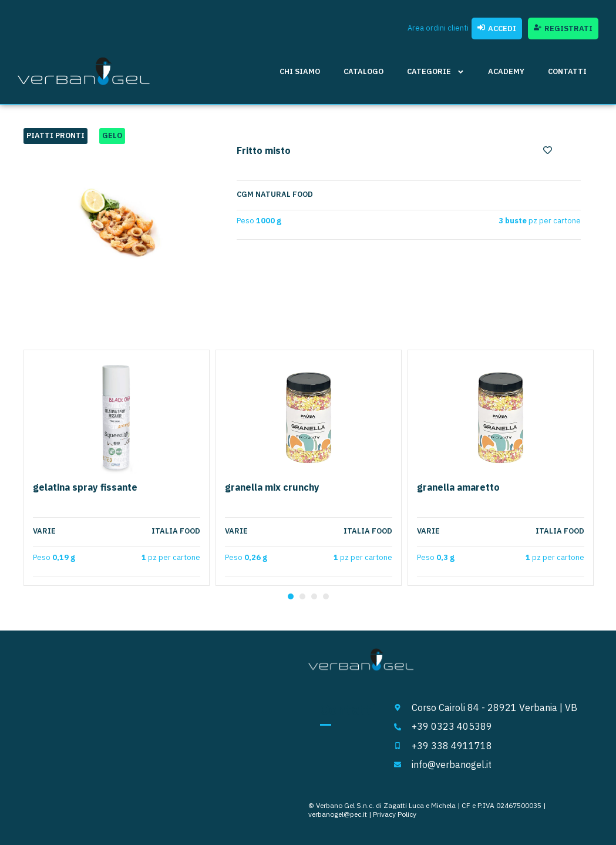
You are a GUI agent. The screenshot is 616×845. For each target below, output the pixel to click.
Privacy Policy (395, 814)
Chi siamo (300, 71)
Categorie (436, 72)
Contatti (567, 71)
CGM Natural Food (275, 195)
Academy (506, 71)
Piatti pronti (55, 135)
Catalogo (363, 71)
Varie (44, 531)
